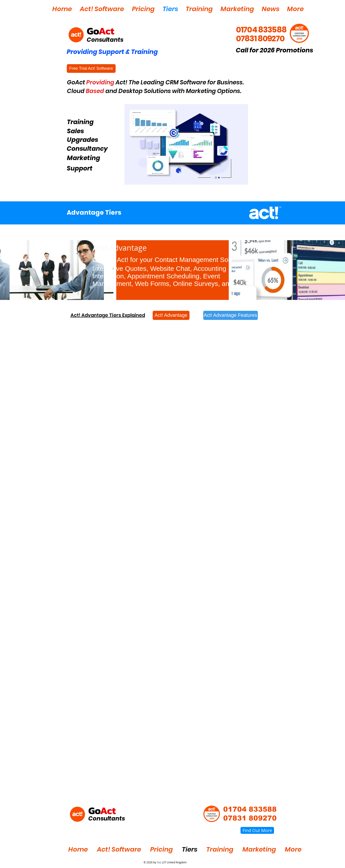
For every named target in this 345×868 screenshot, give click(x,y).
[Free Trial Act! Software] (91, 68)
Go (93, 31)
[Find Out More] (257, 830)
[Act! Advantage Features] (231, 315)
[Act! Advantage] (171, 315)
